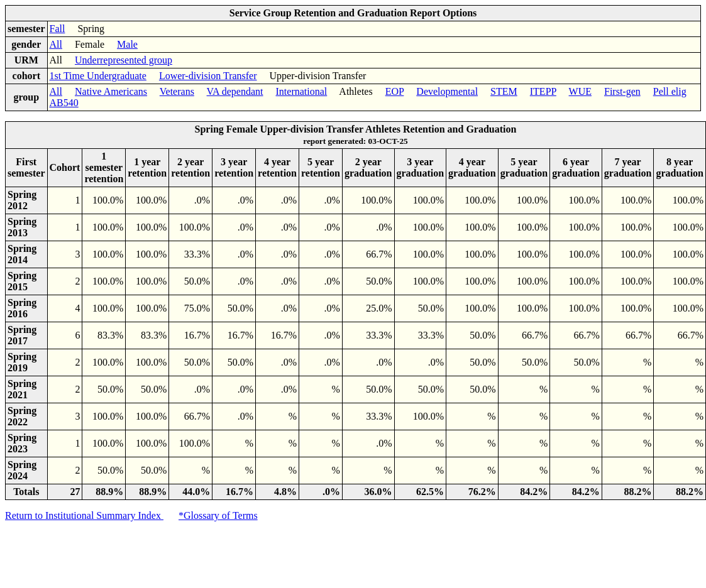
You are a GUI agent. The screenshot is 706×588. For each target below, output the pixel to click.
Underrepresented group (124, 60)
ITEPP (543, 91)
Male (127, 44)
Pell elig (670, 91)
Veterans (177, 91)
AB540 (64, 103)
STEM (504, 91)
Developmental (447, 91)
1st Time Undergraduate (98, 76)
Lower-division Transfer (208, 76)
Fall (58, 29)
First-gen (622, 91)
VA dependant (235, 91)
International (302, 91)
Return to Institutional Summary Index (84, 515)
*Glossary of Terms (218, 515)
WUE (580, 91)
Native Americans (111, 91)
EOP (395, 91)
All (56, 44)
